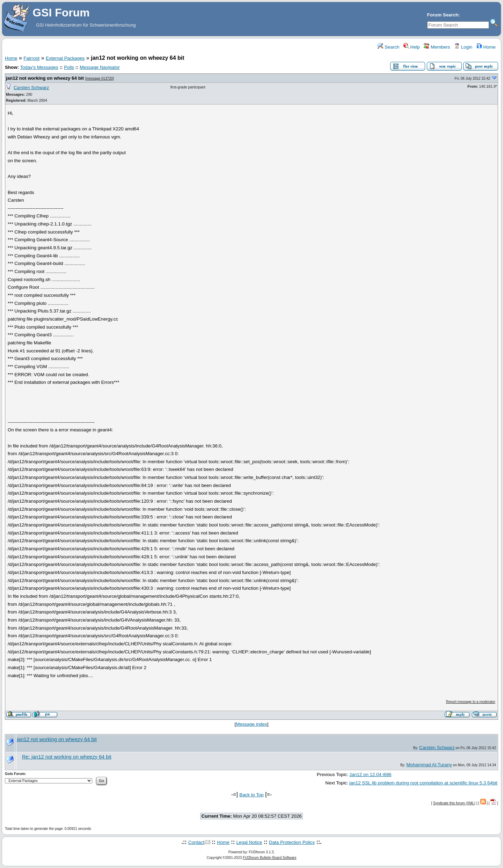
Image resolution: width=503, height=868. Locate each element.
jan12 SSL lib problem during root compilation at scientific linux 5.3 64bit (423, 783)
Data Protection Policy (292, 842)
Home (486, 47)
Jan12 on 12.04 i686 (370, 774)
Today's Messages (39, 67)
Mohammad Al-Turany (429, 765)
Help (412, 47)
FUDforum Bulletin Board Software (269, 858)
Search (388, 47)
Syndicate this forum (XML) (454, 803)
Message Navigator (100, 67)
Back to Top (251, 795)
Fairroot (31, 58)
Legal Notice (249, 842)
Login (463, 47)
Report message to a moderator (471, 702)
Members (437, 47)
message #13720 (99, 78)
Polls (69, 67)
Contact (196, 842)
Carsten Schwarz (31, 88)
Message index (251, 724)
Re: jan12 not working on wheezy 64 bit (67, 757)
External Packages (65, 58)
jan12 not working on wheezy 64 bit (45, 78)
